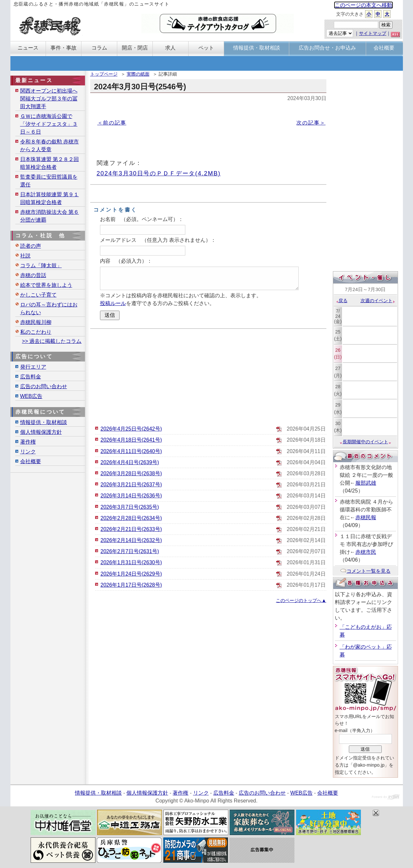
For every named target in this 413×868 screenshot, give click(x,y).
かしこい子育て (38, 295)
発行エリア (33, 367)
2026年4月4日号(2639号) (130, 462)
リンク (28, 452)
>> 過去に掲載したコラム (52, 341)
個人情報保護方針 (41, 432)
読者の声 (31, 246)
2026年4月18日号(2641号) (131, 440)
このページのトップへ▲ (301, 600)
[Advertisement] (208, 376)
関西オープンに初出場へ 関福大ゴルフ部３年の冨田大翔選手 (49, 99)
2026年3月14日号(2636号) (131, 496)
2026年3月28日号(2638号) (131, 473)
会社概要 (31, 461)
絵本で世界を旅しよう (46, 285)
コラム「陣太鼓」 (41, 265)
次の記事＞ (311, 123)
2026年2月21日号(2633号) (131, 529)
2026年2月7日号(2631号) (130, 551)
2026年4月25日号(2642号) (131, 429)
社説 (25, 256)
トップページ (104, 74)
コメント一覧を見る (365, 571)
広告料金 (31, 377)
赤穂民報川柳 (36, 322)
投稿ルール (113, 303)
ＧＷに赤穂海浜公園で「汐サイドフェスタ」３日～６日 (49, 124)
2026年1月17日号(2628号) (131, 585)
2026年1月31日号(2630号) (131, 562)
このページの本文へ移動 (363, 5)
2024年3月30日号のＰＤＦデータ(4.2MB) (159, 173)
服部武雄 (366, 483)
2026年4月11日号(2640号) (131, 451)
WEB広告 (31, 396)
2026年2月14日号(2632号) (131, 540)
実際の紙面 (138, 74)
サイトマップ (373, 33)
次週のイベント (378, 301)
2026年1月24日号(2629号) (131, 574)
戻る (342, 301)
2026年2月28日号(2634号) (131, 518)
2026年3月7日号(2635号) (130, 507)
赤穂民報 (366, 517)
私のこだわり (36, 332)
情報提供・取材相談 (44, 422)
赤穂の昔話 (33, 275)
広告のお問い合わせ (44, 386)
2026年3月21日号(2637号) (131, 485)
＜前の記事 (112, 123)
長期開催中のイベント (365, 442)
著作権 (28, 442)
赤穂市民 (366, 552)
